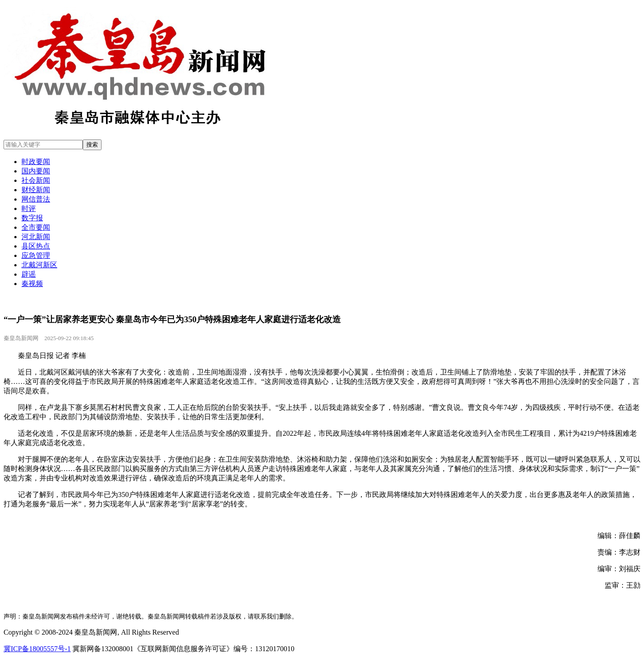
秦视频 (32, 284)
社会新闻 (36, 180)
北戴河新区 (39, 265)
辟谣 (29, 274)
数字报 (32, 218)
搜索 (92, 145)
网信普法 (36, 199)
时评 (29, 208)
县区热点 (36, 246)
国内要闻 (36, 171)
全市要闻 (36, 227)
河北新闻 (36, 237)
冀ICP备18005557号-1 (37, 649)
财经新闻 (36, 190)
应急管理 (36, 255)
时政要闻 (36, 162)
